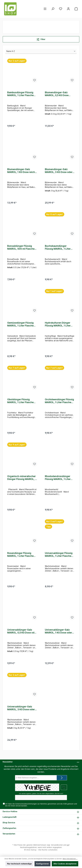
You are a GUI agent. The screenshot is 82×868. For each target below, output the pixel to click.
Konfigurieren (42, 864)
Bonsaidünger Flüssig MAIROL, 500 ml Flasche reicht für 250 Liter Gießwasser (21, 248)
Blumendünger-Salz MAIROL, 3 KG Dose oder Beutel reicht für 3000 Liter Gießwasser (59, 171)
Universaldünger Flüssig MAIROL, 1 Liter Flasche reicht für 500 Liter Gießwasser (59, 557)
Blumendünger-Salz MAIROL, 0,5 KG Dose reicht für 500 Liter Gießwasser (57, 94)
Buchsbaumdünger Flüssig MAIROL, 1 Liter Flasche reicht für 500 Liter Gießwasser (58, 248)
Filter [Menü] (41, 39)
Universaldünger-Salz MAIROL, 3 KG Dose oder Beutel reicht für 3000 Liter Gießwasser (21, 712)
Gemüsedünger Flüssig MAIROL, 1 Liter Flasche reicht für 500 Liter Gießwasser (20, 325)
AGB (65, 804)
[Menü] (45, 9)
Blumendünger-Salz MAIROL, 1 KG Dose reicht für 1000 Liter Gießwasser (22, 171)
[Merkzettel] (61, 9)
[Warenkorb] (76, 9)
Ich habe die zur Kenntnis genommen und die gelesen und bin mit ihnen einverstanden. (41, 805)
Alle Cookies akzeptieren (65, 864)
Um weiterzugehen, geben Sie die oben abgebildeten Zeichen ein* (41, 794)
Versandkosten (57, 845)
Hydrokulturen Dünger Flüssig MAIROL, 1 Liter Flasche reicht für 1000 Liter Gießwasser (58, 325)
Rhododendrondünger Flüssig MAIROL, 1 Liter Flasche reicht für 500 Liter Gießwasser (58, 480)
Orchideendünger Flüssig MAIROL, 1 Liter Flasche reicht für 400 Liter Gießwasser (59, 403)
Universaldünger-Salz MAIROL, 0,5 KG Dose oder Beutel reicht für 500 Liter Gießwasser (22, 634)
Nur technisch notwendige (19, 864)
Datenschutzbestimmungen (26, 804)
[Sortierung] (41, 51)
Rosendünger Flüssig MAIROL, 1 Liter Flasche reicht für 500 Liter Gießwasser (20, 557)
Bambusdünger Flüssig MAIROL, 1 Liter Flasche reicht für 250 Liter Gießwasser (20, 94)
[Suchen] (53, 9)
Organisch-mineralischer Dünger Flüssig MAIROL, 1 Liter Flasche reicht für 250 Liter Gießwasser (22, 480)
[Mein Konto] (68, 9)
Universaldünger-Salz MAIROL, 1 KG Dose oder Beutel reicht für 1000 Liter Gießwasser (58, 634)
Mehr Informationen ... (70, 859)
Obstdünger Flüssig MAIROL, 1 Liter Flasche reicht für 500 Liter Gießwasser (20, 403)
